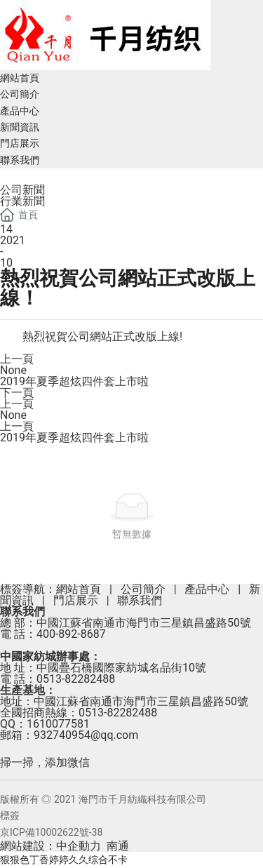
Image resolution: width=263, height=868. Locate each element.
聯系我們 (140, 600)
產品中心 (207, 589)
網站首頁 (79, 589)
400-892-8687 (71, 634)
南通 (118, 846)
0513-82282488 (76, 679)
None (13, 370)
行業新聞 (22, 201)
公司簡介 (143, 589)
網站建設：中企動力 (50, 846)
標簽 (10, 815)
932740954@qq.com (86, 735)
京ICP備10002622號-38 (51, 832)
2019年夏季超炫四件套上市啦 (74, 381)
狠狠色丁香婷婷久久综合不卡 (64, 860)
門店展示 (76, 600)
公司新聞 (22, 190)
